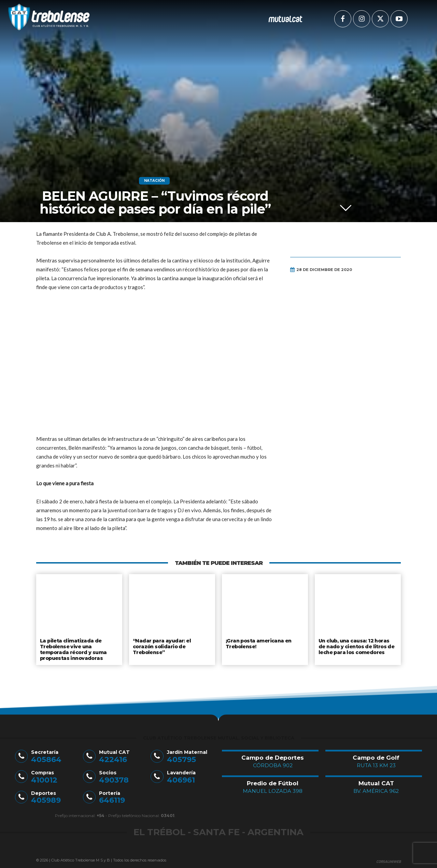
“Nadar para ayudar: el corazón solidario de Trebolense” (172, 643)
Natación (154, 181)
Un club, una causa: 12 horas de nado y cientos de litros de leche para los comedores (357, 646)
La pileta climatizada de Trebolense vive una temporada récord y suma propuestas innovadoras (73, 648)
